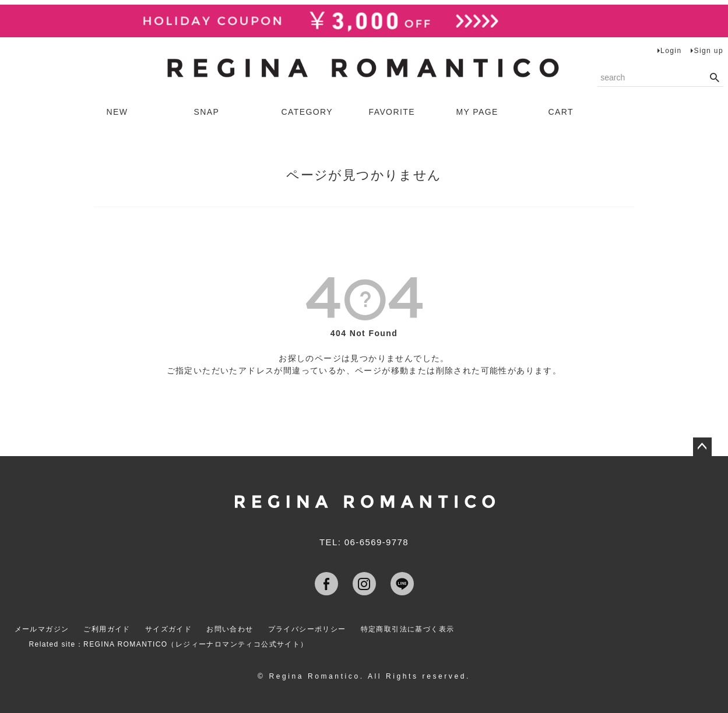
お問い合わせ (230, 629)
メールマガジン (42, 629)
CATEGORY (307, 112)
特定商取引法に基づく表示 (408, 629)
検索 (714, 78)
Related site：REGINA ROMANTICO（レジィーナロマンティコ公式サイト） (169, 644)
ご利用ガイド (107, 629)
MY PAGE (477, 112)
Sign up (708, 51)
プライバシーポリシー (307, 629)
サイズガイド (168, 629)
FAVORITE (392, 112)
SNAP (207, 112)
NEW (117, 112)
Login (671, 51)
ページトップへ (702, 447)
